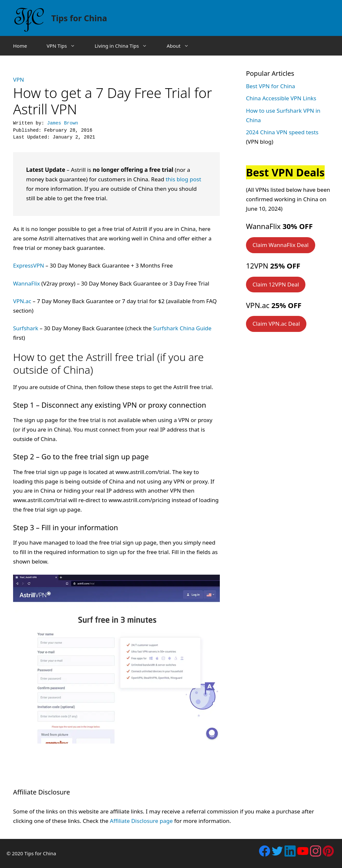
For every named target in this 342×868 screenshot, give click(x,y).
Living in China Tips (126, 46)
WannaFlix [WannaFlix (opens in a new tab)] (26, 283)
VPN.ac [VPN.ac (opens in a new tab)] (22, 301)
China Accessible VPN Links (281, 98)
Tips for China (79, 18)
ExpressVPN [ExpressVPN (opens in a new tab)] (29, 265)
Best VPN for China (270, 86)
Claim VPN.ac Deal (276, 324)
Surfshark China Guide (182, 328)
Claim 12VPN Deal (276, 284)
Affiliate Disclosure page (141, 821)
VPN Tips (66, 46)
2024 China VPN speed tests (282, 132)
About (183, 46)
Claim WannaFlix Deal (281, 245)
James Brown (63, 123)
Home (20, 46)
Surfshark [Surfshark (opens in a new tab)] (26, 328)
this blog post (183, 179)
